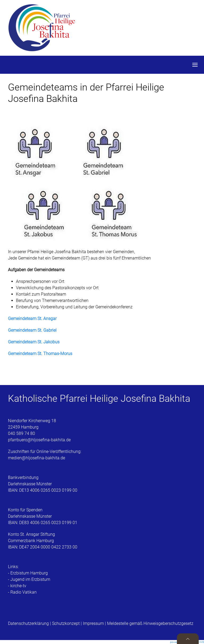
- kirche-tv (17, 586)
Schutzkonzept (66, 623)
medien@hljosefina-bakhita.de (37, 458)
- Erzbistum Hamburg (28, 573)
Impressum (93, 623)
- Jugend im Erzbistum (29, 579)
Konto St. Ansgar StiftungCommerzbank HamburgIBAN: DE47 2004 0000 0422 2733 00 (43, 541)
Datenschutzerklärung (29, 623)
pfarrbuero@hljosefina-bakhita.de (39, 440)
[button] (195, 65)
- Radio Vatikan (22, 592)
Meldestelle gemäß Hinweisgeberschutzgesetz (150, 623)
